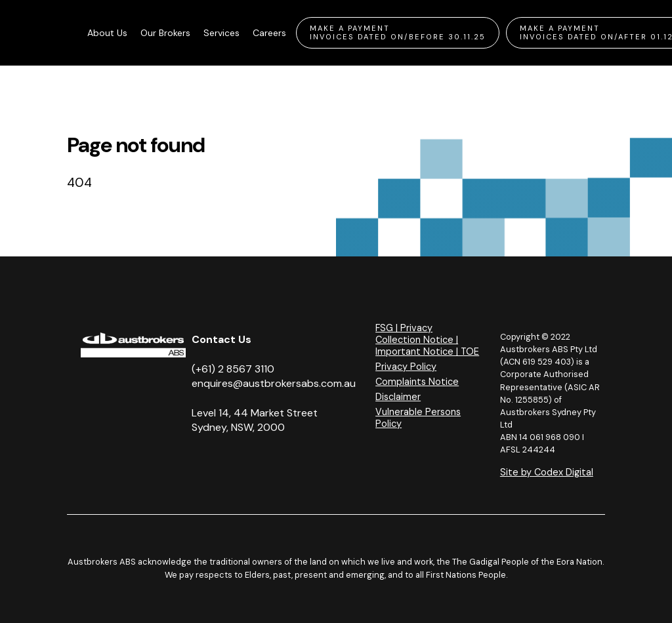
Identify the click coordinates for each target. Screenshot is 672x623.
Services (221, 33)
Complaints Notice (417, 382)
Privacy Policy (406, 367)
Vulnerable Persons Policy (418, 418)
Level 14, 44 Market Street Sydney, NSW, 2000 (255, 420)
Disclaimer (398, 397)
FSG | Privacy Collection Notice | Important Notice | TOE (427, 340)
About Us (107, 33)
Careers (269, 33)
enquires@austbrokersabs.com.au (274, 383)
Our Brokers (165, 33)
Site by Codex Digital (547, 472)
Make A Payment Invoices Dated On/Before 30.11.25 (398, 32)
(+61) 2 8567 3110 (233, 369)
